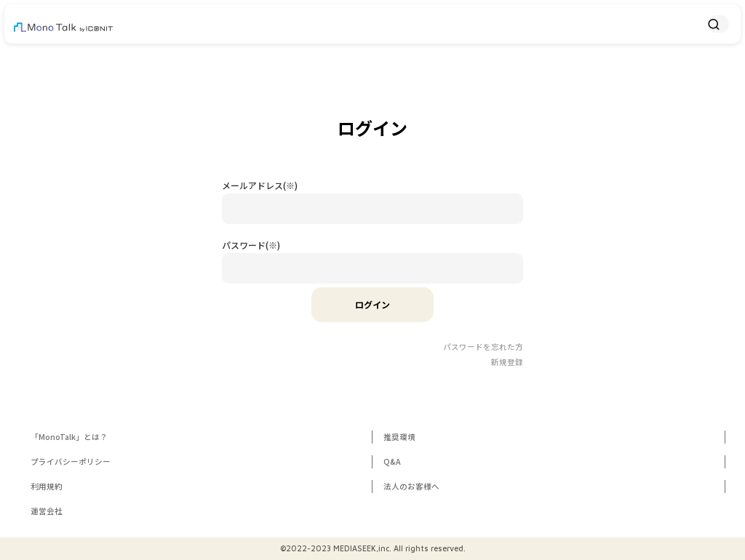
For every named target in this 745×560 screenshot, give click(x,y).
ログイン (372, 304)
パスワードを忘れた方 (483, 347)
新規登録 (507, 362)
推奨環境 (399, 437)
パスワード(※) (251, 245)
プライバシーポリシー (71, 461)
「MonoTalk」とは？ (69, 437)
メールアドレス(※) (260, 185)
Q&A (392, 461)
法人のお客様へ (411, 486)
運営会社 (47, 511)
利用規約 (47, 486)
